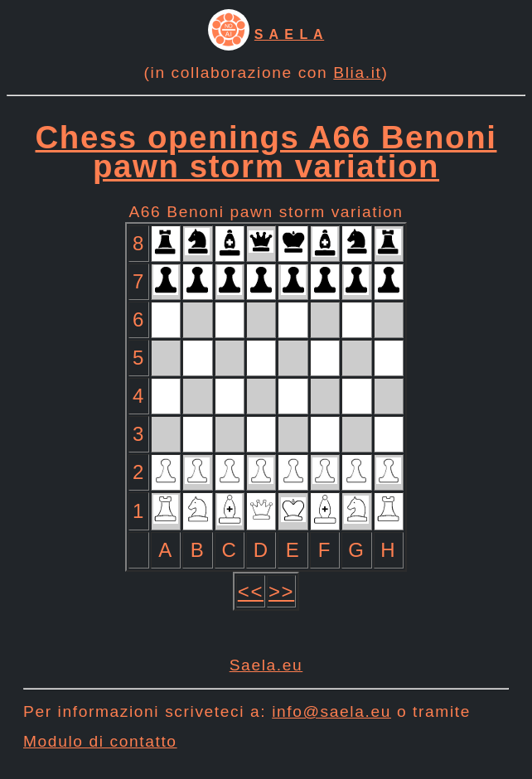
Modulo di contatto (100, 741)
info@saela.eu (331, 711)
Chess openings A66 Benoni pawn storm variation (266, 152)
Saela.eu (266, 665)
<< (251, 591)
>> (281, 591)
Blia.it (357, 73)
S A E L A (289, 34)
